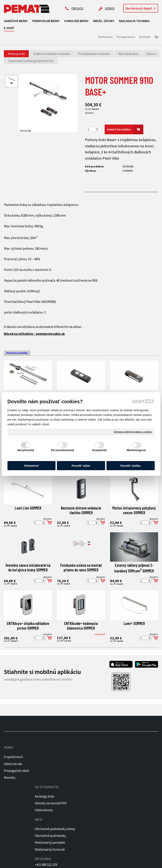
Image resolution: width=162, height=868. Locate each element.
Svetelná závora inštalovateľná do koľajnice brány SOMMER (28, 568)
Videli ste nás (13, 764)
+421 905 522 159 (112, 753)
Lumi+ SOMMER (134, 623)
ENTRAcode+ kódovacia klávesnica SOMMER (81, 626)
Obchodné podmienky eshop (77, 762)
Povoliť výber (81, 466)
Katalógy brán (46, 757)
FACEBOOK (147, 757)
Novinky (10, 783)
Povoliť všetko (130, 466)
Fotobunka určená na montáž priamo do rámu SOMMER (81, 568)
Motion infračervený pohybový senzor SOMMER (134, 510)
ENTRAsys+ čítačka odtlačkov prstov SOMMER (28, 626)
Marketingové (136, 450)
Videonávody (45, 776)
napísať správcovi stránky (67, 862)
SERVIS (110, 8)
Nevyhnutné (26, 450)
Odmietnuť (31, 466)
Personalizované (63, 450)
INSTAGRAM (148, 764)
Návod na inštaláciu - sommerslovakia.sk (34, 334)
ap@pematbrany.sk (115, 769)
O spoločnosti (13, 757)
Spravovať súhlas (131, 862)
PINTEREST (148, 771)
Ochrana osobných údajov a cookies (133, 432)
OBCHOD (77, 8)
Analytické (99, 450)
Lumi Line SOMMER (28, 508)
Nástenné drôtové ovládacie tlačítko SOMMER (81, 510)
